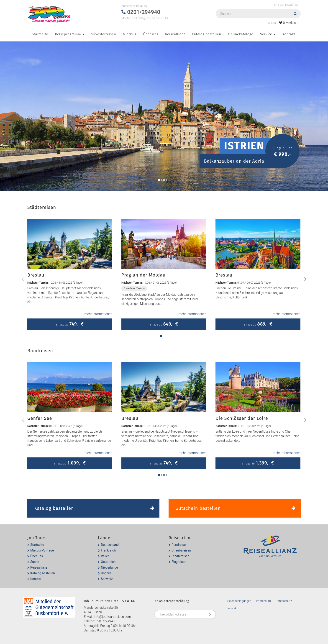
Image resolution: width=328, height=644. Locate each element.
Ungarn (106, 573)
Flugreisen (179, 562)
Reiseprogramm (70, 34)
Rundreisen (179, 545)
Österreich (108, 562)
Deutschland (110, 545)
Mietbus (130, 34)
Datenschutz (284, 601)
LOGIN (273, 23)
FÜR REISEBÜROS (286, 5)
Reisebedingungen (239, 601)
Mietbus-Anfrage (42, 550)
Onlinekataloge (241, 34)
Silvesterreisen (104, 34)
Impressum (263, 601)
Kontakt (289, 34)
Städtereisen (180, 556)
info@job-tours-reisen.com (112, 617)
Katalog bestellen (207, 34)
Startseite (40, 34)
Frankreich (108, 550)
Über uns (151, 34)
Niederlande (109, 567)
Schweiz (107, 579)
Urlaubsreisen (181, 550)
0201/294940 (105, 621)
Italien (105, 556)
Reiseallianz (175, 34)
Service (268, 34)
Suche (35, 562)
